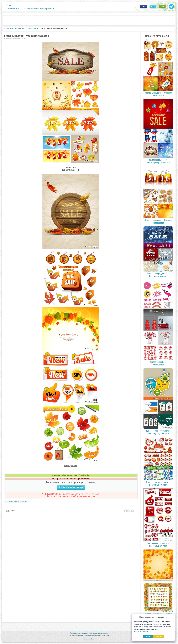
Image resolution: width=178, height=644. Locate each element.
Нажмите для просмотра (71, 487)
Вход (162, 7)
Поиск (143, 7)
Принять (148, 637)
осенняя (11, 501)
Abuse (86, 639)
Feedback (91, 639)
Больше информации (141, 632)
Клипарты (9, 39)
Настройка (158, 637)
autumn (22, 501)
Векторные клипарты (20, 39)
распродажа (17, 501)
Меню (153, 7)
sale (26, 501)
